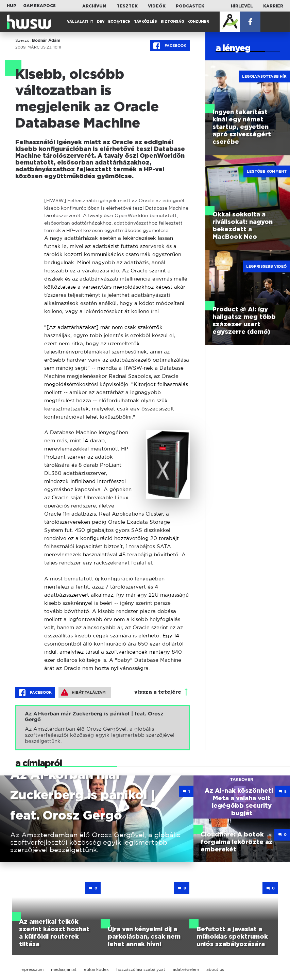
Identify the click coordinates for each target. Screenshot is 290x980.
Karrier (273, 6)
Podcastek (190, 6)
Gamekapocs (39, 6)
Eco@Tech (119, 22)
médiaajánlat (64, 969)
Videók (157, 6)
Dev (101, 22)
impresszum (31, 969)
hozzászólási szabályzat (141, 969)
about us (215, 969)
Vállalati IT (80, 22)
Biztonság (172, 22)
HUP (12, 6)
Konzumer (198, 22)
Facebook (170, 46)
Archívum (94, 6)
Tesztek (127, 6)
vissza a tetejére (158, 692)
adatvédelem (186, 969)
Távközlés (146, 22)
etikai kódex (96, 969)
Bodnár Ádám (46, 40)
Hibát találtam (83, 692)
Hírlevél (242, 6)
